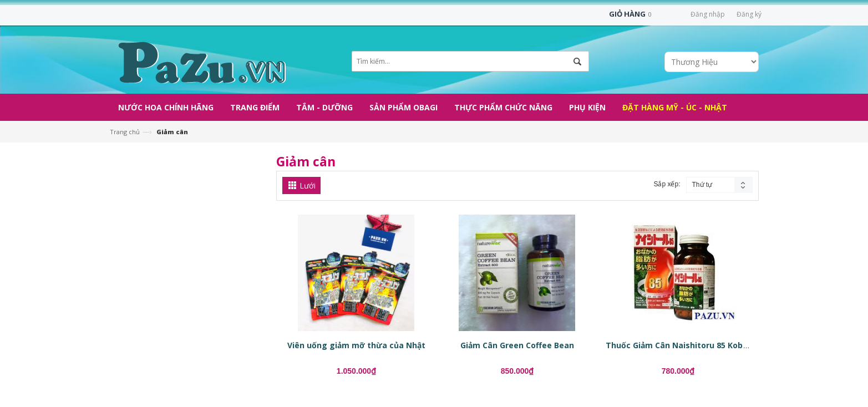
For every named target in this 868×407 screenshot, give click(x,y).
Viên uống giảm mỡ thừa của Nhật (356, 345)
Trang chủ (125, 132)
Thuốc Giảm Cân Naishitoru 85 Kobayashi (687, 345)
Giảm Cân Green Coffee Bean (517, 345)
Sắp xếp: (667, 184)
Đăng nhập (708, 14)
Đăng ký (749, 14)
